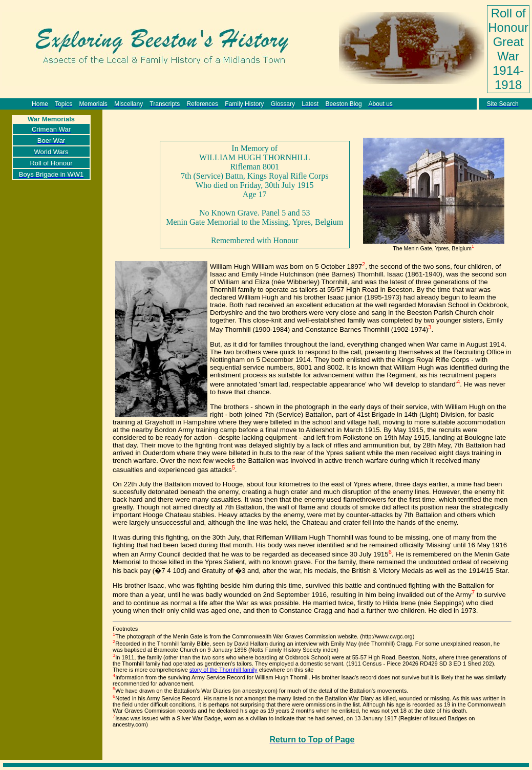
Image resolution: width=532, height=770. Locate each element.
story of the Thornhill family (224, 670)
